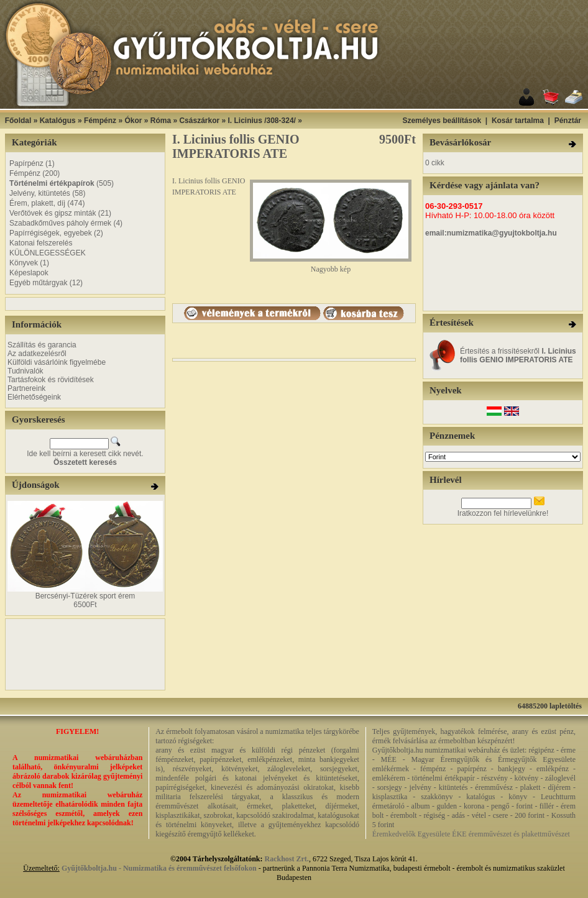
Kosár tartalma (518, 121)
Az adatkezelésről (37, 354)
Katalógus (58, 121)
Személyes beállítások (442, 121)
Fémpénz (100, 121)
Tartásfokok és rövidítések (51, 380)
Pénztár (568, 121)
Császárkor (199, 121)
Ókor (133, 121)
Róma (161, 121)
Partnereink (26, 388)
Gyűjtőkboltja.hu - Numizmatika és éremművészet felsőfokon (159, 868)
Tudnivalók (25, 371)
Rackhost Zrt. (287, 859)
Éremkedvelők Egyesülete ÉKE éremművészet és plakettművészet (471, 834)
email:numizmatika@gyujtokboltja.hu (491, 233)
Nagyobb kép (331, 266)
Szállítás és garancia (42, 345)
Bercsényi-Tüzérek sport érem (85, 596)
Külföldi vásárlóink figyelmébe (57, 362)
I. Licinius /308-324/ (262, 121)
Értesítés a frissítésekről (518, 355)
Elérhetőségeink (34, 397)
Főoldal (18, 121)
